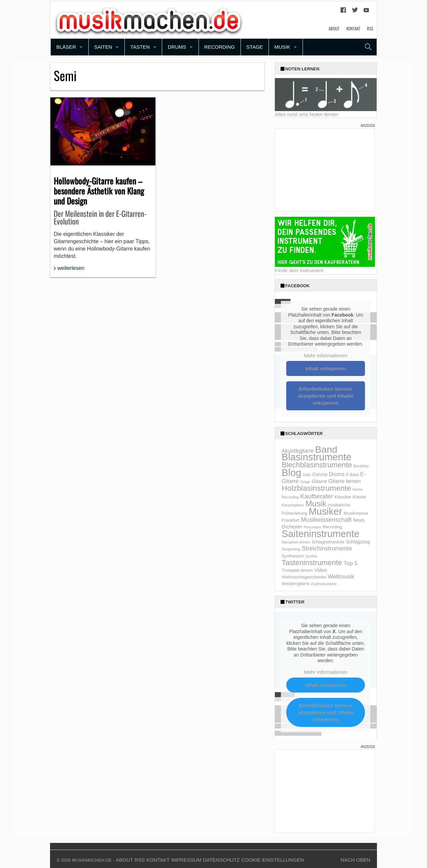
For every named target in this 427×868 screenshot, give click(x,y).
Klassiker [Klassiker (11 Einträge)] (343, 497)
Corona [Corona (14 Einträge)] (320, 475)
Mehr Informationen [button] (326, 355)
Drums (177, 47)
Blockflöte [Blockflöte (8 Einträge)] (361, 466)
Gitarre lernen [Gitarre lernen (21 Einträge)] (345, 481)
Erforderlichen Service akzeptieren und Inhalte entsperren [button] (326, 396)
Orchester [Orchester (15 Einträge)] (292, 527)
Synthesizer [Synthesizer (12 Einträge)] (293, 556)
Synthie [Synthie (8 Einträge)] (311, 556)
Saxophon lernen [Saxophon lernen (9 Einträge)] (296, 542)
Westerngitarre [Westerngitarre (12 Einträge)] (295, 584)
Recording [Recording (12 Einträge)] (332, 527)
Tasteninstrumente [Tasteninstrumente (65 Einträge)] (312, 563)
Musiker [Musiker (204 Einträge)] (325, 511)
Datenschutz (221, 860)
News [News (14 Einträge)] (359, 520)
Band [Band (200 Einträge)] (326, 449)
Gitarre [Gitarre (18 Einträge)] (319, 481)
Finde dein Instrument (299, 270)
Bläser (66, 47)
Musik (282, 47)
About (334, 28)
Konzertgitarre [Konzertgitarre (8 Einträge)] (293, 505)
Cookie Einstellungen (273, 860)
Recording (220, 47)
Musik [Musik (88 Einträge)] (316, 504)
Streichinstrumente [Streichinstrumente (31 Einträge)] (327, 548)
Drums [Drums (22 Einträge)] (337, 474)
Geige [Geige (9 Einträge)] (305, 482)
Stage (255, 47)
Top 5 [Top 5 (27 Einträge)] (351, 563)
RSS (370, 28)
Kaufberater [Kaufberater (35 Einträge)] (317, 496)
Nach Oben (355, 860)
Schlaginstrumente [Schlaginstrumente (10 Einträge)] (328, 542)
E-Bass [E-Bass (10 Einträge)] (352, 475)
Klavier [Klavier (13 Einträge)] (359, 497)
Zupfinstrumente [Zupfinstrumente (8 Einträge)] (324, 584)
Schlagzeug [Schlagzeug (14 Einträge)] (358, 542)
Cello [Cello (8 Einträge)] (307, 475)
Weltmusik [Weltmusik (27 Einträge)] (341, 576)
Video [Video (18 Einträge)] (321, 570)
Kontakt (353, 28)
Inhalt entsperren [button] (326, 368)
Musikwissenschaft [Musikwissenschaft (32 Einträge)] (326, 520)
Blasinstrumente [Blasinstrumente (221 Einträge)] (316, 457)
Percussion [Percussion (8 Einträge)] (312, 527)
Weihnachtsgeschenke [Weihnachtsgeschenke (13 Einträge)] (304, 577)
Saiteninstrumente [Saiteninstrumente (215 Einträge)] (320, 534)
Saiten (103, 47)
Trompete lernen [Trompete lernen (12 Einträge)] (297, 570)
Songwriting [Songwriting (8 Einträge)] (291, 549)
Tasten (140, 47)
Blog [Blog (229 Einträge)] (291, 473)
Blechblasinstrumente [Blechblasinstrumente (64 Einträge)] (317, 465)
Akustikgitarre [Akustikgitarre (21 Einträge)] (298, 451)
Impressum (186, 860)
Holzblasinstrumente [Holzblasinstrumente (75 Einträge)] (316, 488)
